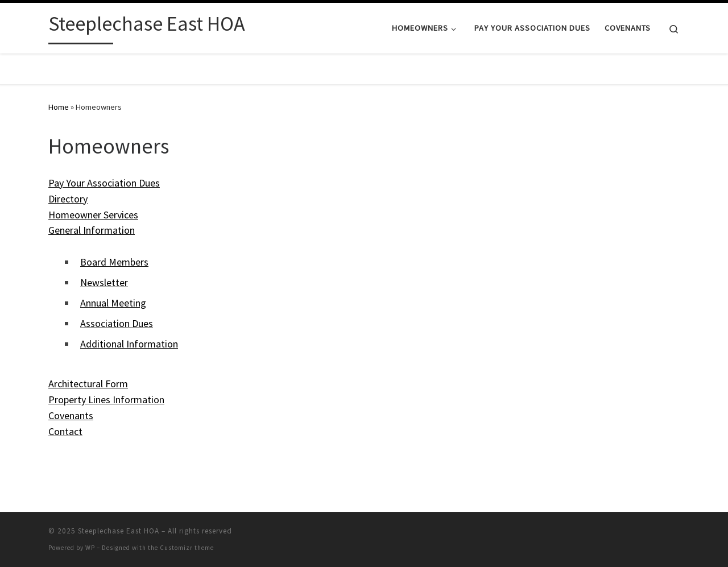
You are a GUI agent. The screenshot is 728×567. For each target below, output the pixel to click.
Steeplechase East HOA (119, 531)
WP (90, 548)
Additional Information (129, 344)
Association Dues (117, 323)
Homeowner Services (93, 215)
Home (59, 107)
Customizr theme (187, 548)
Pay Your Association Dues (104, 183)
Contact (65, 431)
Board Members (114, 262)
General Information (92, 230)
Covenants (71, 415)
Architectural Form (88, 384)
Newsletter (104, 282)
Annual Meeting (113, 303)
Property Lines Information (106, 400)
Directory (68, 199)
